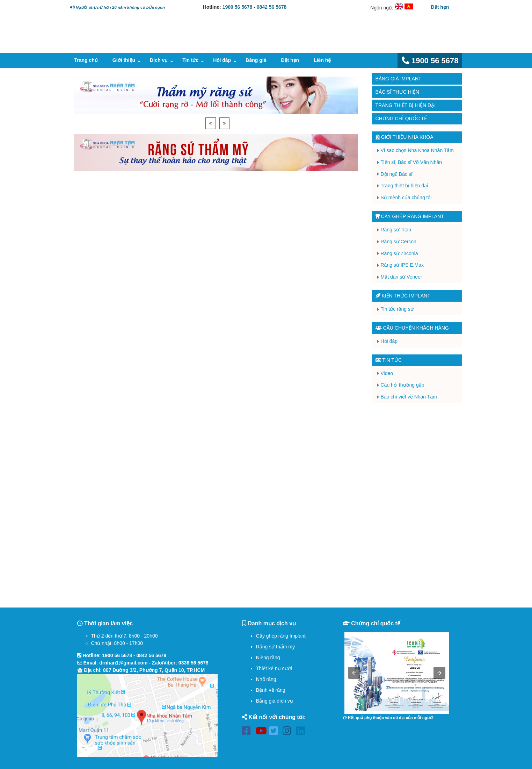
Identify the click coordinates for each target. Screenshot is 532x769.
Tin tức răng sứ (397, 309)
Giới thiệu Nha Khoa (405, 137)
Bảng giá (256, 60)
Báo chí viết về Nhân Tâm (409, 397)
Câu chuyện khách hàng (412, 328)
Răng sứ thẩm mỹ (275, 647)
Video (387, 373)
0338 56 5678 (194, 663)
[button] (354, 673)
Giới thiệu (124, 60)
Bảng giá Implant (399, 79)
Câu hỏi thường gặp (403, 385)
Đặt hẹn (440, 7)
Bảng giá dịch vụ (275, 701)
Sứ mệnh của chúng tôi (406, 197)
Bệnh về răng (271, 690)
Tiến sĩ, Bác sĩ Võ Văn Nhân (411, 162)
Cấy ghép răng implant (410, 216)
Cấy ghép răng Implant (281, 636)
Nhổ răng (266, 679)
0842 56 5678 (272, 7)
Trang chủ (86, 60)
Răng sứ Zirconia (399, 253)
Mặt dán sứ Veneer (402, 277)
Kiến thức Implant (403, 296)
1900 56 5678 (238, 7)
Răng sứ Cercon (399, 242)
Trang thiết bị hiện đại (406, 105)
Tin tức (190, 60)
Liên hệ (322, 60)
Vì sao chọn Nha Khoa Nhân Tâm (417, 150)
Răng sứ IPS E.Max (402, 265)
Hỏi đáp (222, 60)
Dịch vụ (159, 60)
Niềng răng (268, 657)
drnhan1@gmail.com (123, 663)
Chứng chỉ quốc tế (401, 118)
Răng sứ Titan (396, 230)
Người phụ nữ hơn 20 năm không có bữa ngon (118, 7)
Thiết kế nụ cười (274, 668)
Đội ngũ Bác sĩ (397, 174)
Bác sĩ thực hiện (397, 92)
